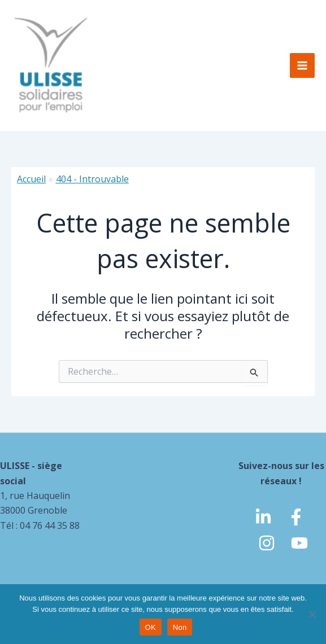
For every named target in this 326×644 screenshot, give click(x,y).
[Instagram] (267, 543)
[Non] (312, 614)
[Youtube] (299, 543)
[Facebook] (296, 517)
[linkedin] (263, 517)
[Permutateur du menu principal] (302, 65)
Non (180, 627)
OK (151, 627)
